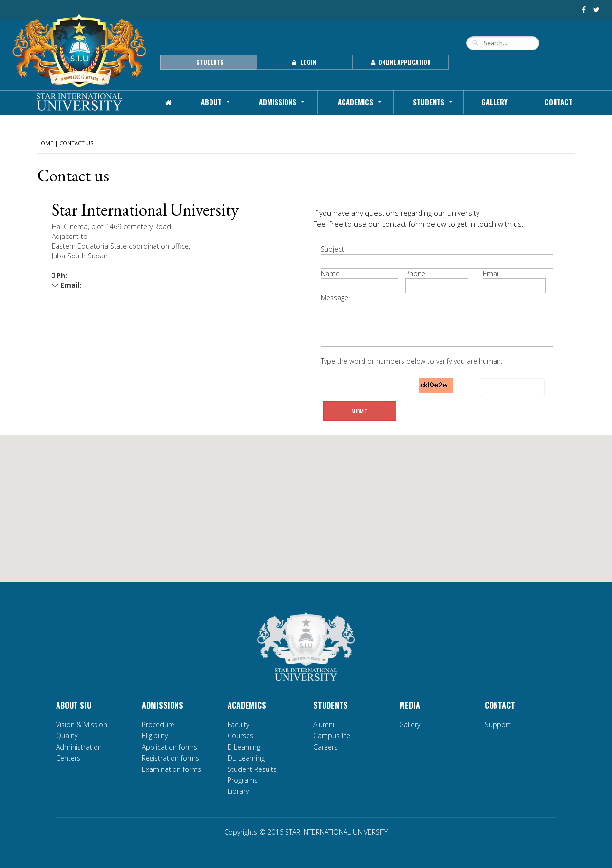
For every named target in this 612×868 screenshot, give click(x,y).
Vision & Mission (82, 724)
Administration (79, 747)
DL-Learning (246, 758)
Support (498, 724)
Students (429, 102)
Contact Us (76, 143)
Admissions (277, 102)
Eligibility (155, 736)
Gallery (495, 102)
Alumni (324, 724)
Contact (558, 102)
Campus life (332, 736)
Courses (240, 736)
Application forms (170, 747)
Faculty (238, 724)
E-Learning (244, 747)
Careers (325, 747)
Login (304, 62)
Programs (243, 780)
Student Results (252, 769)
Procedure (158, 724)
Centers (68, 758)
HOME (45, 143)
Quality (67, 736)
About (211, 102)
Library (238, 791)
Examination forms (172, 769)
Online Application (401, 62)
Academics (355, 102)
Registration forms (171, 758)
